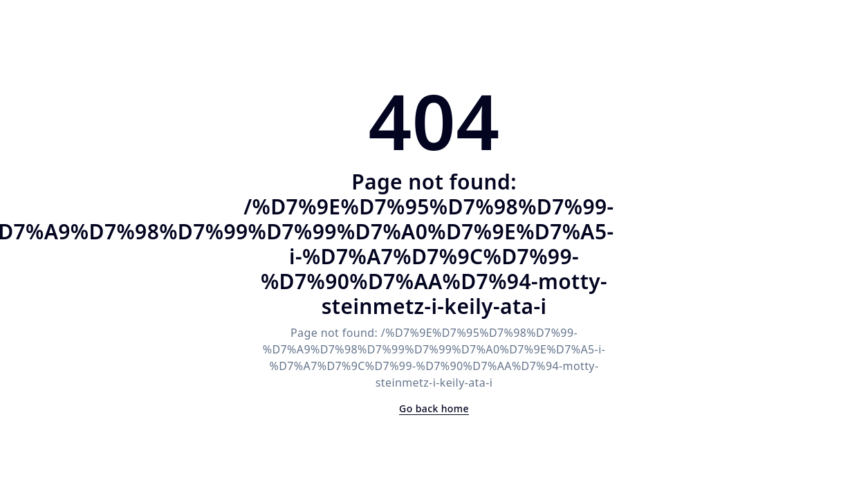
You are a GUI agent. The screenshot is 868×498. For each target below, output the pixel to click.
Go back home (434, 408)
